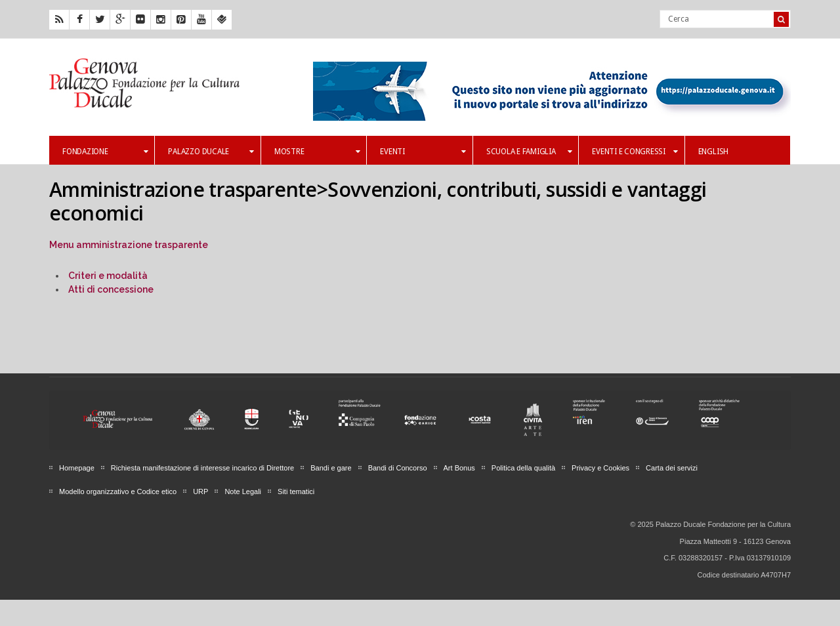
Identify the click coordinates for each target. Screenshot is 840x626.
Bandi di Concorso (398, 468)
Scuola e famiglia (529, 152)
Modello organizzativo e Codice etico (118, 491)
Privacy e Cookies (600, 468)
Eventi (423, 152)
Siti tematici (296, 491)
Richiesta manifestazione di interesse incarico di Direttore (202, 468)
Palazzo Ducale (211, 152)
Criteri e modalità (108, 276)
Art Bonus (459, 468)
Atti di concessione (111, 289)
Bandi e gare (331, 468)
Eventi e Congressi (635, 152)
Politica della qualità (523, 468)
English (713, 152)
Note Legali (243, 491)
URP (200, 491)
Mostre (317, 152)
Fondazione (105, 152)
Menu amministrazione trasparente (129, 245)
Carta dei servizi (672, 468)
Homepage (77, 468)
